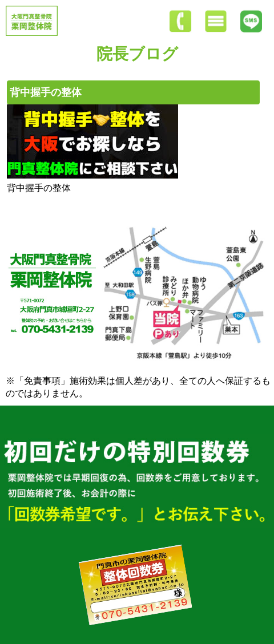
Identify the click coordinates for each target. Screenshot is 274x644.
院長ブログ (137, 54)
